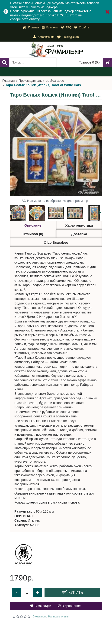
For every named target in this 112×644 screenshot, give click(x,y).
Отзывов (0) (33, 234)
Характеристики (79, 225)
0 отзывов (39, 617)
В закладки (43, 606)
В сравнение (71, 606)
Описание (33, 225)
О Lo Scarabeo (56, 242)
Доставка (79, 234)
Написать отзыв (58, 617)
